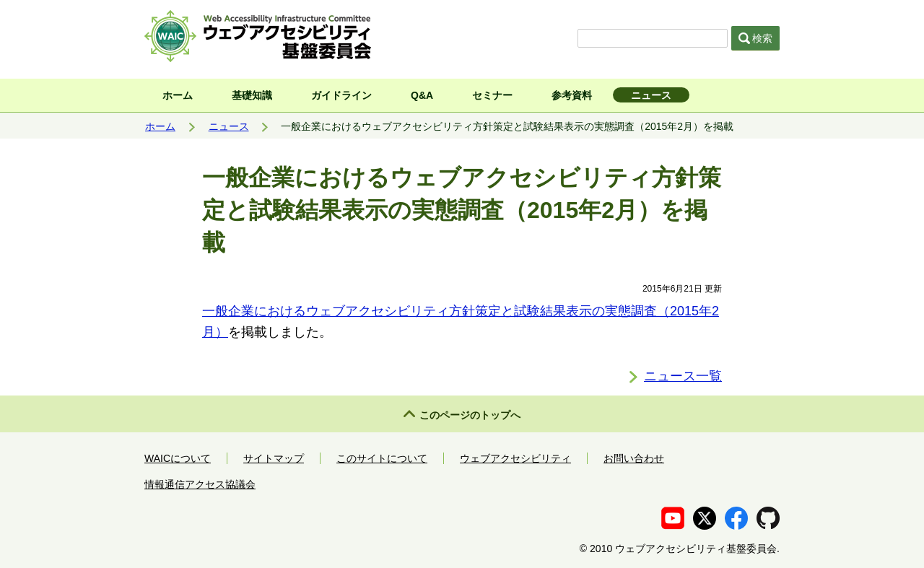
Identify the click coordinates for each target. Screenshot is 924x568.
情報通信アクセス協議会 (200, 484)
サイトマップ (274, 458)
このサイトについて (382, 458)
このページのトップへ (470, 415)
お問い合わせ (634, 458)
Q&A (422, 95)
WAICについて (178, 458)
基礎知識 (252, 95)
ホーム (178, 95)
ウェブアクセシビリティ (515, 458)
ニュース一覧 (683, 376)
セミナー (492, 95)
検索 (756, 38)
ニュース (651, 95)
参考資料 (572, 95)
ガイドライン (341, 95)
